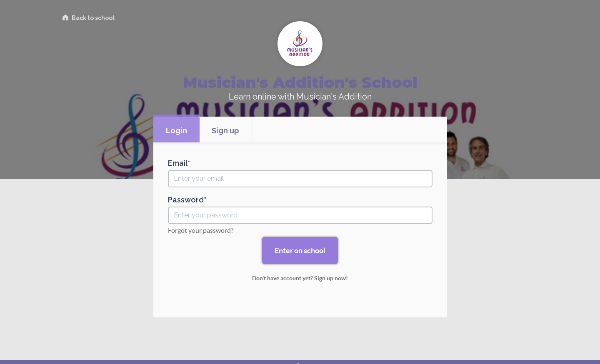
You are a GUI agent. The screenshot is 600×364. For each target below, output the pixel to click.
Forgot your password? (201, 230)
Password (186, 200)
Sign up (225, 131)
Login (176, 131)
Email (178, 163)
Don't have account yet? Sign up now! (300, 278)
